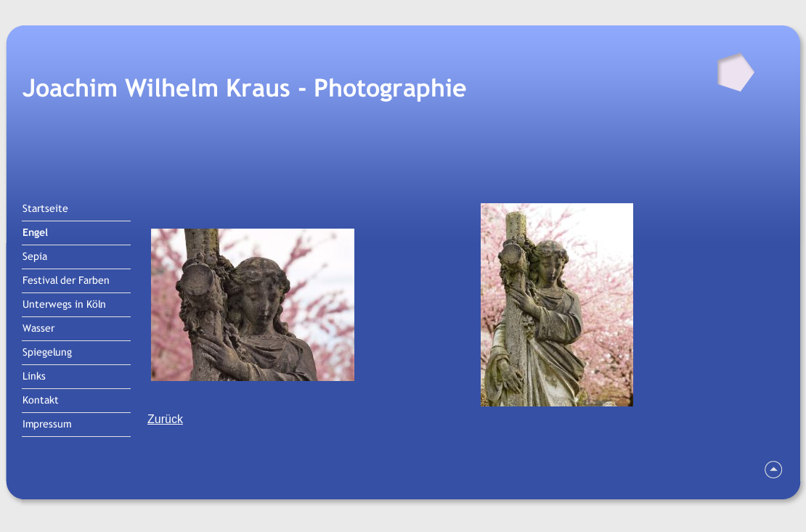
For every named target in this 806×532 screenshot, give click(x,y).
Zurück (165, 419)
